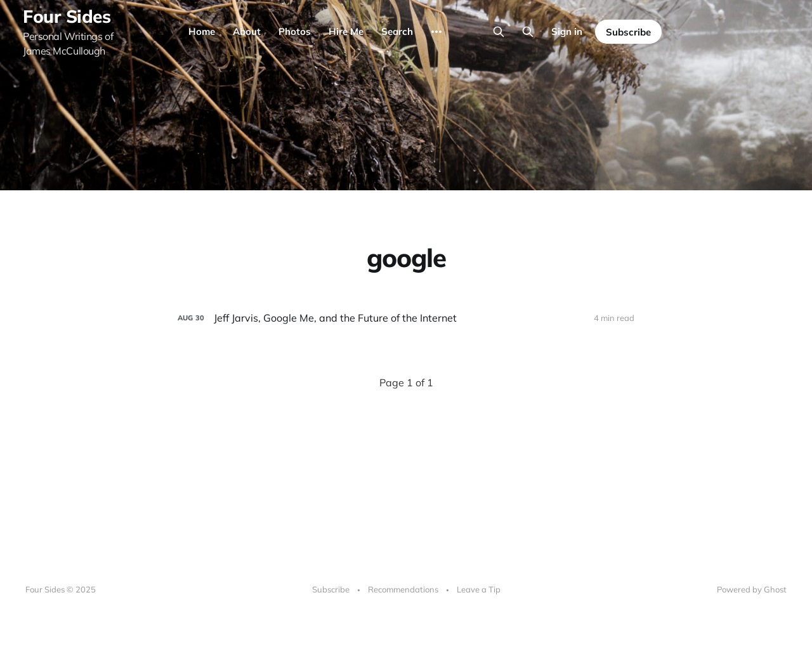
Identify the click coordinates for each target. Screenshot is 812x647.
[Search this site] (499, 32)
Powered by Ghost (752, 589)
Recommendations (403, 589)
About (247, 31)
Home (202, 31)
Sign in (567, 31)
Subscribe (628, 32)
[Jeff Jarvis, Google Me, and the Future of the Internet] (406, 318)
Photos (295, 31)
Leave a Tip (479, 589)
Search (397, 31)
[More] (436, 32)
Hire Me (346, 31)
